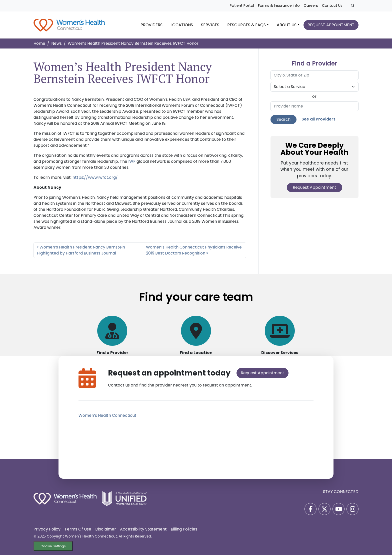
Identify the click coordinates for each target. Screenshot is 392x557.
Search (283, 121)
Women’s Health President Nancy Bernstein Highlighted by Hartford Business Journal (81, 252)
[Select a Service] (314, 89)
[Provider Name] (314, 108)
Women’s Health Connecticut (107, 417)
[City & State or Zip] (314, 77)
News (56, 45)
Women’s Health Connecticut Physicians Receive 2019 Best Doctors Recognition (194, 252)
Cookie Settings (53, 548)
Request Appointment (314, 189)
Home (39, 45)
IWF (132, 163)
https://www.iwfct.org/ (95, 179)
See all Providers (318, 121)
